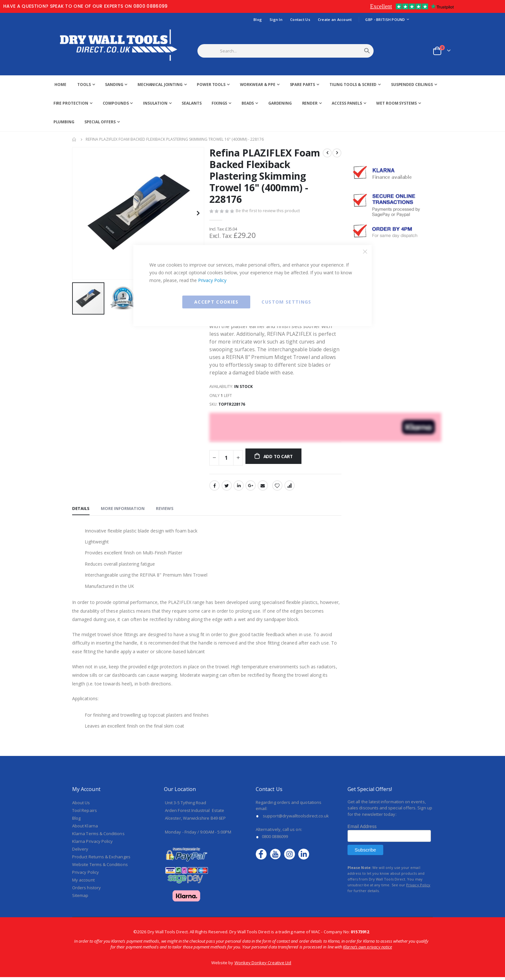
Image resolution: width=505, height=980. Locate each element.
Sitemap (80, 898)
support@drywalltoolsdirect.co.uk (296, 818)
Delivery (80, 852)
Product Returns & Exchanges (101, 859)
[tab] (81, 510)
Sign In (276, 19)
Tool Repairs (85, 813)
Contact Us (300, 19)
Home (74, 139)
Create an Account (335, 19)
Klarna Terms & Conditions (98, 836)
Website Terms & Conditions (100, 867)
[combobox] (294, 51)
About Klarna (85, 828)
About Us (81, 805)
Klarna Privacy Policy (92, 844)
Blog (258, 19)
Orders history (86, 890)
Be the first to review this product (268, 211)
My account (83, 882)
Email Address (362, 829)
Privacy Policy (212, 280)
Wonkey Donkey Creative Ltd (263, 966)
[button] (198, 213)
